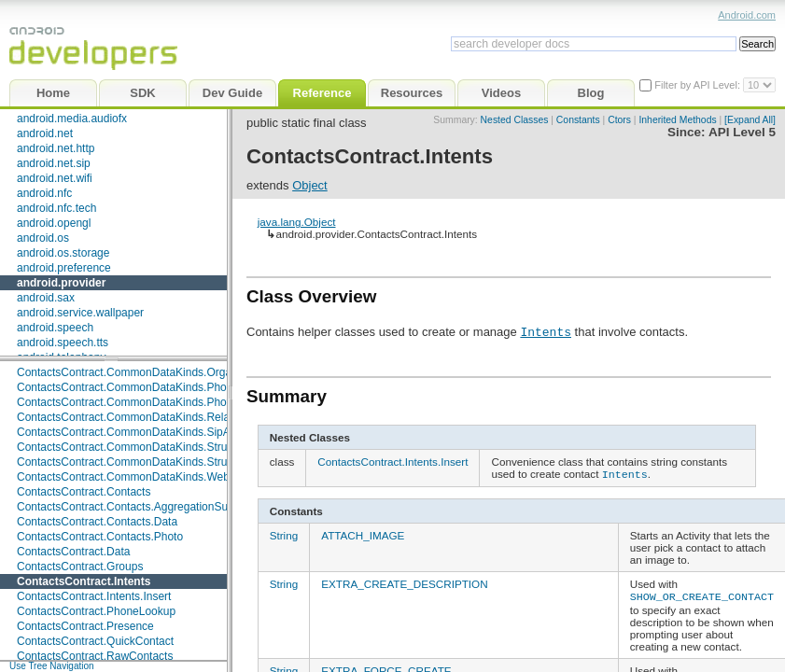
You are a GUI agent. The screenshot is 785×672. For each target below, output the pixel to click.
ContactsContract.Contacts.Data (97, 522)
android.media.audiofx (72, 119)
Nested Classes (515, 120)
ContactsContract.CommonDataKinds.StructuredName (153, 447)
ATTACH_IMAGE (363, 533)
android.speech (55, 328)
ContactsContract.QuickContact (95, 641)
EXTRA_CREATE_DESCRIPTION (404, 582)
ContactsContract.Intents (84, 581)
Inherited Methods (677, 120)
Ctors (619, 120)
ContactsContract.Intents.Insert (94, 596)
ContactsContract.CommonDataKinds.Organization (143, 372)
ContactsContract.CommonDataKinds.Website (132, 477)
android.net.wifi (55, 178)
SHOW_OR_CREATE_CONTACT (702, 594)
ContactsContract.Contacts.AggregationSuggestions (147, 507)
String (284, 533)
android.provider (61, 283)
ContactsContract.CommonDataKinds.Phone (128, 387)
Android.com (747, 15)
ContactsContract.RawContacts (95, 656)
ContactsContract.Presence (85, 626)
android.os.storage (63, 253)
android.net (45, 133)
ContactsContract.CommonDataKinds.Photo (126, 402)
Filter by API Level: (699, 85)
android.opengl (54, 223)
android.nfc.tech (56, 208)
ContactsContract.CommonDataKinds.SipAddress (140, 432)
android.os (43, 238)
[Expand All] (750, 120)
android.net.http (56, 148)
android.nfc (44, 193)
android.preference (64, 268)
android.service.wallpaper (80, 313)
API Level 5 (742, 132)
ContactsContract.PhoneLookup (96, 611)
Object (310, 185)
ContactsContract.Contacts (84, 492)
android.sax (46, 298)
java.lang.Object (297, 222)
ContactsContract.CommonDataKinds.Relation (132, 417)
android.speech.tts (63, 343)
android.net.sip (54, 163)
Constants (578, 120)
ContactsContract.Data (73, 552)
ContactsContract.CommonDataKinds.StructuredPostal (153, 462)
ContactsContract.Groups (80, 567)
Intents (546, 331)
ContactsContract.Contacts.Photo (100, 537)
